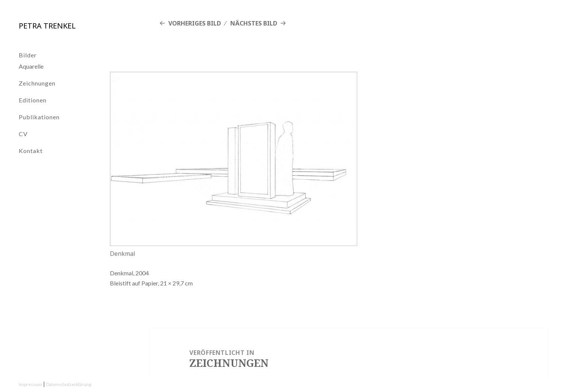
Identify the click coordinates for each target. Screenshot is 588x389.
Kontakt (31, 151)
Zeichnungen (37, 83)
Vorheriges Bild (195, 23)
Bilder (28, 55)
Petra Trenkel (47, 26)
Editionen (33, 100)
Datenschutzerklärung (69, 384)
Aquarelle (31, 66)
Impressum (30, 384)
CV (23, 134)
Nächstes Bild (254, 23)
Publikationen (39, 117)
